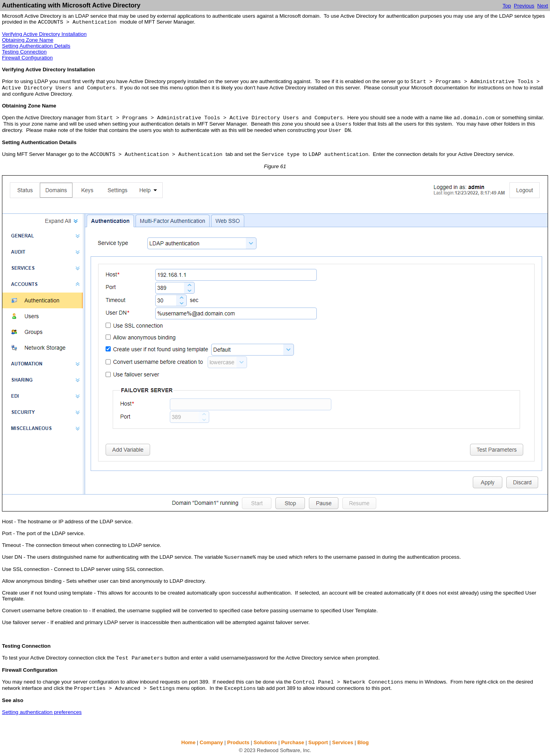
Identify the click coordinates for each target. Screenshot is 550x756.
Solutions (265, 742)
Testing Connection (24, 52)
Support (318, 742)
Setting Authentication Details (36, 46)
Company (211, 742)
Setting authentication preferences (42, 712)
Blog (363, 742)
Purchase (293, 742)
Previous (524, 6)
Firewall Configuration (27, 58)
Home (188, 742)
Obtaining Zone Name (28, 40)
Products (238, 742)
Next (543, 6)
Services (343, 742)
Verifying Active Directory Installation (44, 34)
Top (507, 6)
